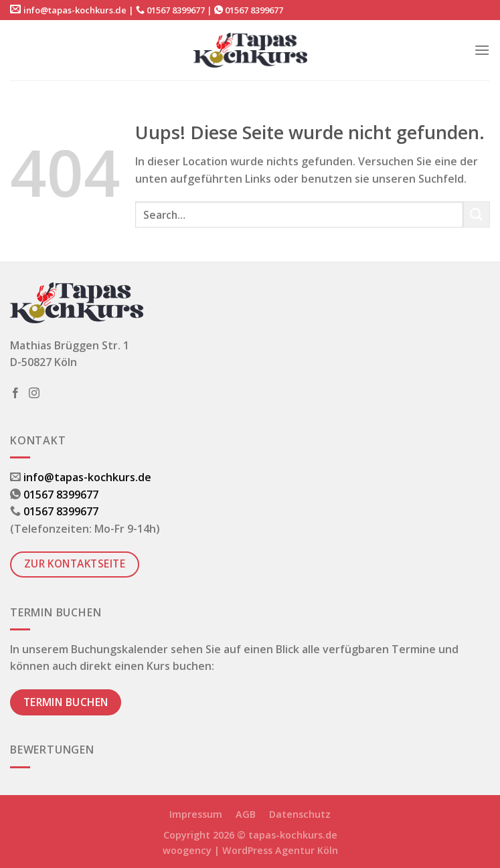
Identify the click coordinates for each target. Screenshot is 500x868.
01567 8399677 (176, 10)
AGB (246, 814)
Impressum (196, 814)
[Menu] (482, 50)
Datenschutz (300, 814)
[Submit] (477, 214)
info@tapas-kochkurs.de (75, 10)
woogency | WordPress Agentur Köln (250, 850)
